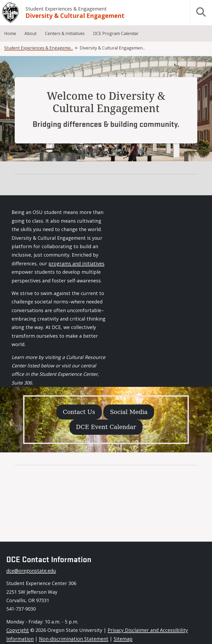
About (31, 33)
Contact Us (79, 412)
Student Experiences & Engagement (66, 9)
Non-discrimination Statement (74, 639)
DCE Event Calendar (106, 427)
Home (10, 33)
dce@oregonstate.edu (31, 571)
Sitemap (123, 639)
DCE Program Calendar (116, 33)
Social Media (129, 412)
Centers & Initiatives (65, 33)
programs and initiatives (76, 263)
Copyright (18, 630)
